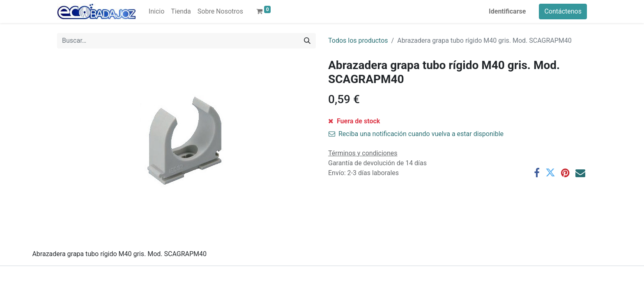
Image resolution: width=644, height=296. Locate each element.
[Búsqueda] (307, 41)
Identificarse (507, 11)
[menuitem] (156, 12)
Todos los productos (358, 40)
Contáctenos (563, 11)
